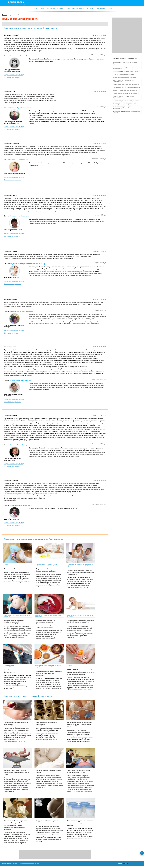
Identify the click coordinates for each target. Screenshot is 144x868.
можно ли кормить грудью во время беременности (124, 67)
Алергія (6, 565)
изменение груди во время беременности (126, 71)
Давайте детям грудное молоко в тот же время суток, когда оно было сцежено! (78, 825)
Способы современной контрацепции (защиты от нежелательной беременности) (48, 673)
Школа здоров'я (9, 666)
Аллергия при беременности (14, 569)
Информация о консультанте (14, 75)
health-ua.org (18, 3)
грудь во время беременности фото (124, 74)
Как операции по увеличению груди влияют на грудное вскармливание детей (77, 725)
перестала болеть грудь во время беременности (124, 97)
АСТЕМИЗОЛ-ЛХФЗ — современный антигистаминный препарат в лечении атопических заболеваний (77, 672)
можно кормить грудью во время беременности (123, 81)
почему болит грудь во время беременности (127, 84)
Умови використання (9, 865)
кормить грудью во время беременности (126, 90)
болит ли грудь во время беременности (125, 93)
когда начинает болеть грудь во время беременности (125, 63)
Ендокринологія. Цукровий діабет (45, 565)
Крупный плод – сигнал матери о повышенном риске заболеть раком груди (16, 774)
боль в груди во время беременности (125, 77)
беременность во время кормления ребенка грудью (127, 112)
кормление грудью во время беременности (126, 101)
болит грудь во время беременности (124, 104)
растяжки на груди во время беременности (126, 87)
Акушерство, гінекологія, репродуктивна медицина (77, 565)
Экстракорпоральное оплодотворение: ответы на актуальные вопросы (75, 623)
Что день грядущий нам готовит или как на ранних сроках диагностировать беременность (63, 271)
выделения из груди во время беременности (122, 107)
